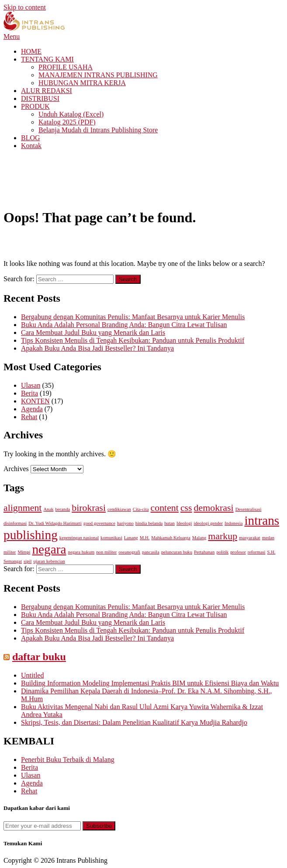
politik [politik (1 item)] (222, 552)
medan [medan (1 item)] (268, 538)
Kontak (31, 146)
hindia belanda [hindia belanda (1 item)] (149, 523)
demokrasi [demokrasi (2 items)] (214, 508)
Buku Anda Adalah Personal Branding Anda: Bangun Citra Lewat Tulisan (124, 325)
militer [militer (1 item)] (10, 552)
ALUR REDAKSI (47, 91)
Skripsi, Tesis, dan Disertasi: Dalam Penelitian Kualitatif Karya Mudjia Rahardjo (134, 722)
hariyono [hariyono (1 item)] (125, 523)
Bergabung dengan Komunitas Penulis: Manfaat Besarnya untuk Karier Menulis (133, 317)
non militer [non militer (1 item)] (106, 552)
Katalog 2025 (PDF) (67, 122)
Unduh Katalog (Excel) (71, 114)
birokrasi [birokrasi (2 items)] (89, 508)
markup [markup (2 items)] (223, 536)
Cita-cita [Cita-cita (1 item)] (141, 509)
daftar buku (39, 657)
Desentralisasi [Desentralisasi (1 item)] (249, 509)
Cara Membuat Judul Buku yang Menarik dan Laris (93, 332)
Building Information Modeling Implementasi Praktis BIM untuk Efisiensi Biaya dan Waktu (150, 683)
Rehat (29, 417)
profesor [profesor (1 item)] (238, 552)
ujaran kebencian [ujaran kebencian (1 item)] (49, 561)
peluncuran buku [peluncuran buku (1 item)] (177, 552)
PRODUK (35, 106)
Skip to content (25, 7)
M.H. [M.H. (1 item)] (145, 538)
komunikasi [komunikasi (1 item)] (111, 538)
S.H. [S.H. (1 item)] (271, 552)
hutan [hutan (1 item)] (169, 523)
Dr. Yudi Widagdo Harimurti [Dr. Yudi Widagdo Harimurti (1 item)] (55, 523)
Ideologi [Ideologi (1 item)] (184, 523)
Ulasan (31, 385)
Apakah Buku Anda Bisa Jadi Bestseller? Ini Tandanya (97, 348)
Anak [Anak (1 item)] (48, 509)
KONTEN (35, 401)
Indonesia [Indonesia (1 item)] (233, 523)
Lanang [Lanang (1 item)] (131, 538)
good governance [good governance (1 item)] (99, 523)
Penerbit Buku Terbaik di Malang (68, 759)
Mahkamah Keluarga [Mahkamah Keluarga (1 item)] (171, 538)
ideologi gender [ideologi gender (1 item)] (208, 523)
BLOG (31, 138)
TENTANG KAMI (47, 59)
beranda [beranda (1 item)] (63, 509)
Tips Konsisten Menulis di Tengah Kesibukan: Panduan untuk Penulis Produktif (133, 340)
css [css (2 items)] (186, 508)
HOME (31, 51)
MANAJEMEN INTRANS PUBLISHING (98, 75)
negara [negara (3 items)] (49, 549)
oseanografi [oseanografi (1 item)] (129, 552)
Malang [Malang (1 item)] (199, 538)
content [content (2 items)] (165, 508)
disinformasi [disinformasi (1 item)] (15, 523)
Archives (16, 469)
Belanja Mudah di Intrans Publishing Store (98, 130)
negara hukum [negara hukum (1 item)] (81, 552)
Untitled (32, 675)
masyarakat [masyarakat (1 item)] (250, 538)
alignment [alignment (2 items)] (22, 508)
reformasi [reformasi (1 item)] (257, 552)
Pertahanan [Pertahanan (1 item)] (204, 552)
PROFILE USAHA (66, 67)
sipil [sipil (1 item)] (28, 561)
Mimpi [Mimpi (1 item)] (24, 552)
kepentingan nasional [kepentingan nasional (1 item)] (79, 538)
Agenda (32, 409)
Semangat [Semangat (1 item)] (13, 561)
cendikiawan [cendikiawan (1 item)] (119, 509)
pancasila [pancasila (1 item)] (151, 552)
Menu (12, 36)
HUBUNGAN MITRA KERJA (82, 83)
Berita (29, 393)
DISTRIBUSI (40, 98)
